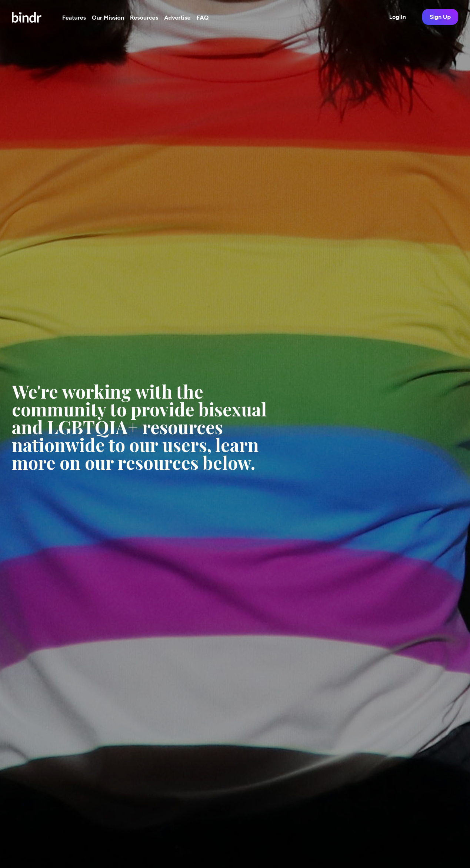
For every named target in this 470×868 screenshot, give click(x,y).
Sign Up (440, 17)
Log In (398, 17)
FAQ (202, 18)
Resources (144, 18)
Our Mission (108, 18)
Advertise (177, 18)
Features (74, 18)
